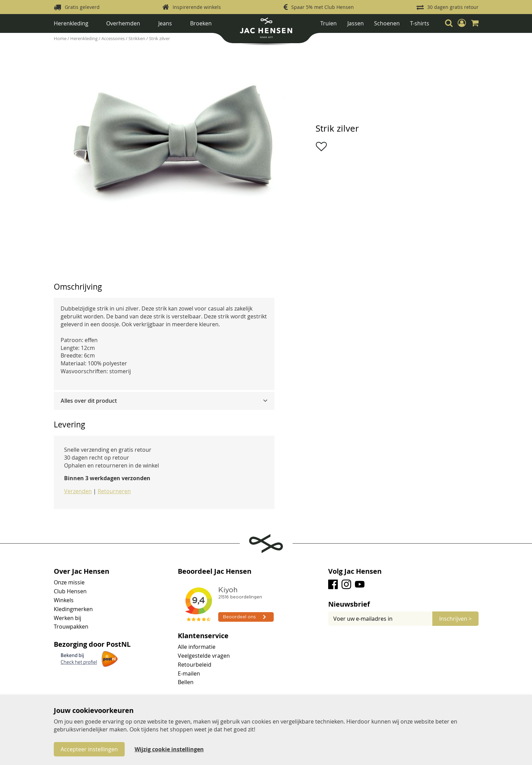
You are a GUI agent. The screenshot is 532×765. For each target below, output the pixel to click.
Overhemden (123, 23)
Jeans (165, 23)
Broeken (201, 23)
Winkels (64, 600)
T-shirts (420, 23)
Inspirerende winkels (197, 7)
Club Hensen (70, 591)
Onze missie (69, 582)
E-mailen (189, 673)
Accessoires (114, 38)
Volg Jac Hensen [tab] (355, 571)
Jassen (356, 23)
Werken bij (67, 618)
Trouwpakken (71, 627)
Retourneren (114, 491)
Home (61, 38)
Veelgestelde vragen (204, 656)
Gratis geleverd (82, 7)
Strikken (137, 38)
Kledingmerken (73, 609)
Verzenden (78, 491)
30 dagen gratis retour (453, 7)
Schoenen (387, 23)
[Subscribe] (455, 619)
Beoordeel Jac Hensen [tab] (215, 571)
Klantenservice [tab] (203, 636)
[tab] (164, 401)
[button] (462, 23)
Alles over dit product (89, 401)
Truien (329, 23)
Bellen (186, 682)
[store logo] (266, 30)
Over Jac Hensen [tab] (82, 571)
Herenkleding (71, 23)
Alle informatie (197, 647)
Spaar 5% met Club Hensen (323, 7)
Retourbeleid (195, 665)
